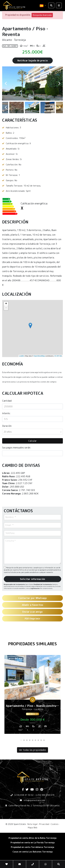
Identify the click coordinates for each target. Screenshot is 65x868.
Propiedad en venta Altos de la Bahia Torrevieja (32, 838)
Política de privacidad (27, 570)
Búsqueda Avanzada (42, 15)
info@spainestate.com (34, 800)
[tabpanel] (32, 695)
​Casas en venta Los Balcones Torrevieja (33, 852)
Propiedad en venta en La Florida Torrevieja (33, 843)
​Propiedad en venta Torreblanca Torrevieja (32, 847)
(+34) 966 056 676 (45, 795)
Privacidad (44, 824)
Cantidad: (7, 401)
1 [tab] (21, 740)
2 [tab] (24, 740)
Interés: (6, 413)
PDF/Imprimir (32, 619)
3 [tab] (27, 740)
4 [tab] (30, 740)
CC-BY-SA (58, 356)
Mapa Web (33, 828)
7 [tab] (38, 740)
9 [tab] (44, 740)
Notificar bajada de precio (33, 61)
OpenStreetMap (39, 356)
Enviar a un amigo (32, 612)
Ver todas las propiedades (32, 750)
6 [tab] (35, 740)
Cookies (55, 824)
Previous (6, 84)
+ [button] (6, 304)
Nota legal (32, 824)
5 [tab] (33, 740)
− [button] (6, 308)
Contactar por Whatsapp (32, 598)
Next (59, 84)
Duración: (7, 426)
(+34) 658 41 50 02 (24, 795)
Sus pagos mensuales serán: (16, 448)
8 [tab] (41, 740)
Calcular (32, 441)
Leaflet (21, 356)
